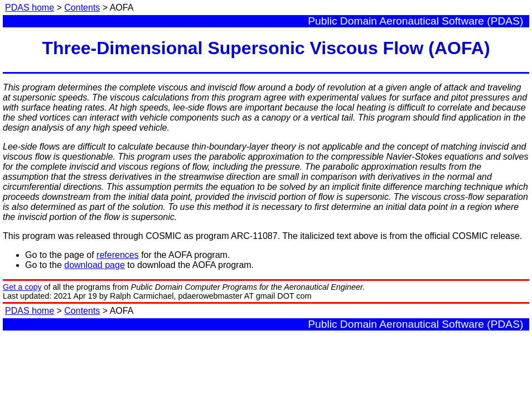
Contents (82, 8)
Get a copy (22, 287)
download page (95, 265)
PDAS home (30, 8)
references (118, 255)
